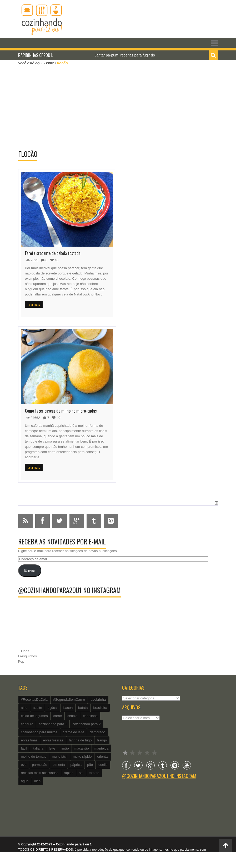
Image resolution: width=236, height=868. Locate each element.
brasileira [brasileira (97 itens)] (100, 708)
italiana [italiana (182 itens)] (38, 748)
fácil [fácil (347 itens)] (24, 748)
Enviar (30, 570)
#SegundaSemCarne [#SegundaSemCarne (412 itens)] (69, 700)
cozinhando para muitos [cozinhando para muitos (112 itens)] (39, 732)
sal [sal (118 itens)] (81, 773)
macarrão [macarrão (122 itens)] (82, 748)
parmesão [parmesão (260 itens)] (39, 765)
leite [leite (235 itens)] (52, 748)
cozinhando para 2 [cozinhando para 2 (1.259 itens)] (86, 724)
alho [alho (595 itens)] (24, 708)
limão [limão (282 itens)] (65, 748)
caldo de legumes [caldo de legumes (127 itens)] (34, 716)
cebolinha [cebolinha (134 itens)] (90, 716)
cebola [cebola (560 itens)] (72, 716)
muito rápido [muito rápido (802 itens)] (82, 757)
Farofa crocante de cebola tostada (53, 253)
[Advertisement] (118, 106)
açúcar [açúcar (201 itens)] (53, 708)
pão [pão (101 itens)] (90, 765)
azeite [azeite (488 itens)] (37, 708)
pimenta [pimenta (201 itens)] (59, 765)
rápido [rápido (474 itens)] (69, 773)
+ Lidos (24, 651)
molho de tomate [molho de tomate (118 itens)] (34, 757)
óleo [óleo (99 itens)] (37, 781)
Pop (21, 661)
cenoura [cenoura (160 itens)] (27, 724)
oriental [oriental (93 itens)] (103, 757)
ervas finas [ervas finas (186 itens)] (29, 740)
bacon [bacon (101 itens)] (68, 708)
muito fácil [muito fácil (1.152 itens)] (60, 757)
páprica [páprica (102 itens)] (76, 765)
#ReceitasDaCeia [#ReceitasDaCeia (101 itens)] (34, 700)
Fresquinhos (28, 656)
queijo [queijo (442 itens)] (103, 765)
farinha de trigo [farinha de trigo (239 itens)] (80, 740)
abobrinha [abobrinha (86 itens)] (98, 700)
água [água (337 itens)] (25, 781)
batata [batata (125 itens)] (83, 708)
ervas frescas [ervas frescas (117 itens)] (53, 740)
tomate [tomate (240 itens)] (94, 773)
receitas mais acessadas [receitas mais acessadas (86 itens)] (40, 773)
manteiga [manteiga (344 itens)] (101, 748)
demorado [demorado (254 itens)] (97, 732)
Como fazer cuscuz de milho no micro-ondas (61, 411)
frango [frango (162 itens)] (102, 740)
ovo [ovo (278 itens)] (24, 765)
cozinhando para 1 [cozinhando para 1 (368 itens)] (53, 724)
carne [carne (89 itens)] (57, 716)
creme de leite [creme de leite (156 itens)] (74, 732)
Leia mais (34, 304)
